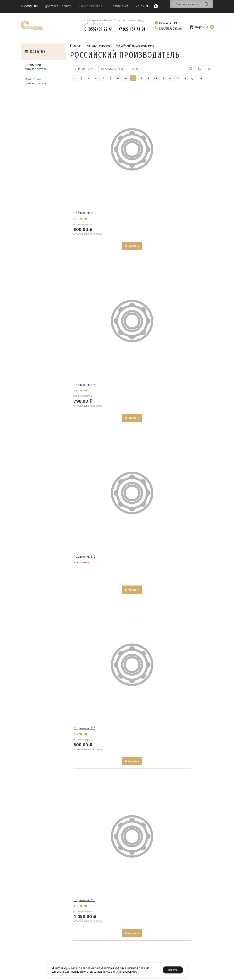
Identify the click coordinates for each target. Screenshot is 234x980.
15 (163, 78)
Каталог (39, 52)
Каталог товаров (98, 45)
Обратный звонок (171, 28)
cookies (76, 968)
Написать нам (168, 23)
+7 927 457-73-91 (132, 29)
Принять (173, 970)
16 (170, 78)
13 (148, 78)
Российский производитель (135, 45)
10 (125, 78)
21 (201, 78)
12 (140, 78)
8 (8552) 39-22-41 (98, 29)
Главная (76, 45)
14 (155, 78)
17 (177, 78)
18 (185, 78)
